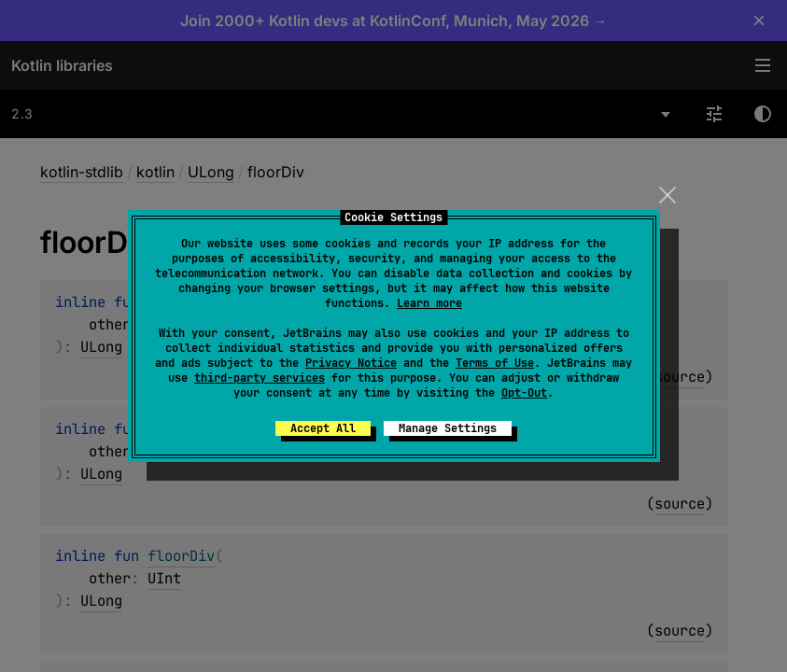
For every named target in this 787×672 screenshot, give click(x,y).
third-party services (260, 378)
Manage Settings (448, 428)
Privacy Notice (351, 363)
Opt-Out (524, 393)
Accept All (323, 428)
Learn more (429, 303)
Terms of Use (495, 363)
